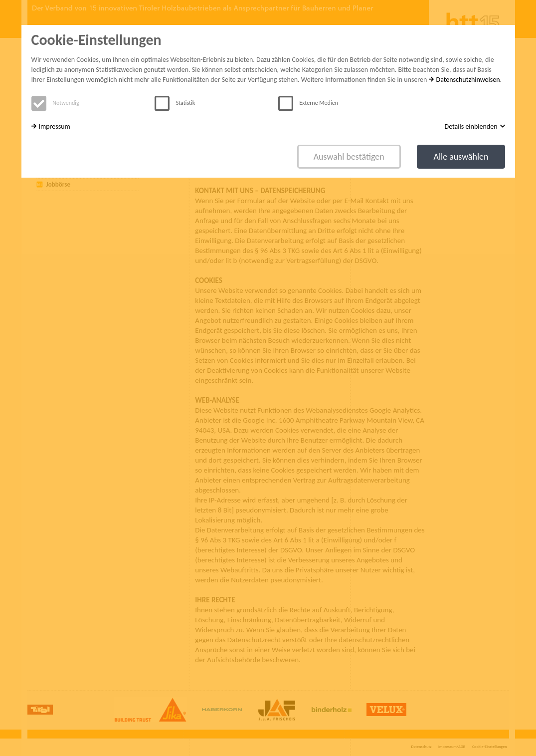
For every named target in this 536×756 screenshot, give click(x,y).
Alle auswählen (461, 157)
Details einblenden (475, 126)
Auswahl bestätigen (349, 157)
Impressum (51, 126)
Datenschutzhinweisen (464, 80)
